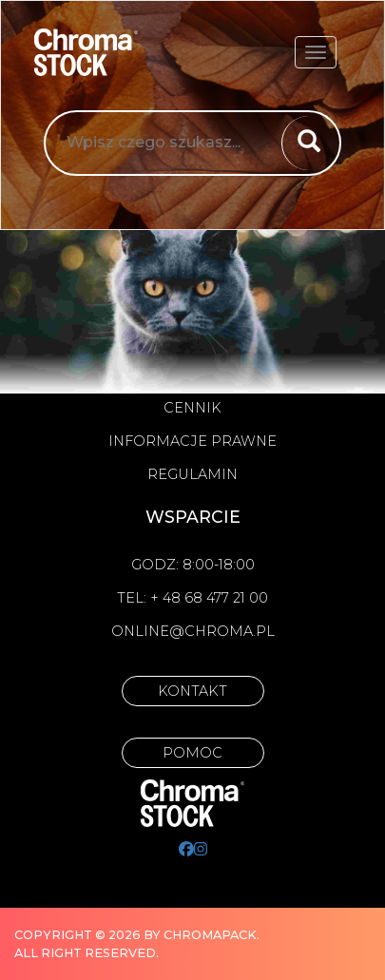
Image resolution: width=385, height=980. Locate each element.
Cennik (192, 408)
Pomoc (192, 753)
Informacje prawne (192, 441)
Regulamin (192, 474)
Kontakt (192, 691)
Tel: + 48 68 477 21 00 (192, 598)
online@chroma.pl (193, 631)
